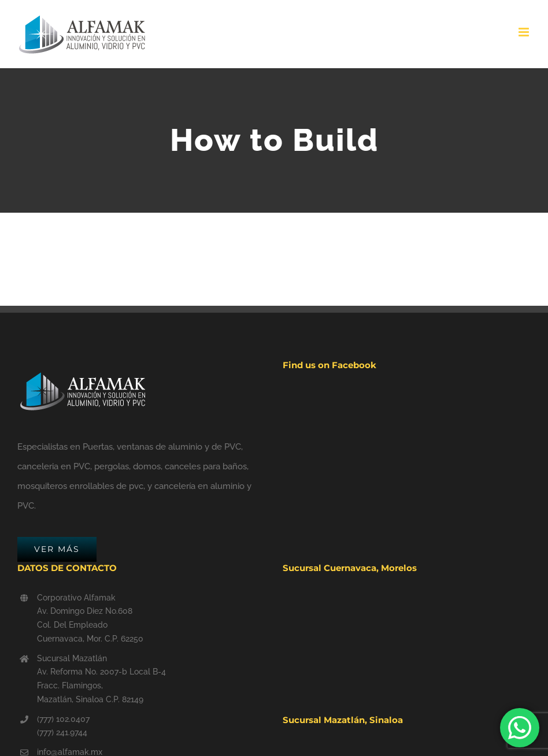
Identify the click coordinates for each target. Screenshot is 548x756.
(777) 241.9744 (62, 732)
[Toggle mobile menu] (525, 32)
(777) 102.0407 (63, 719)
